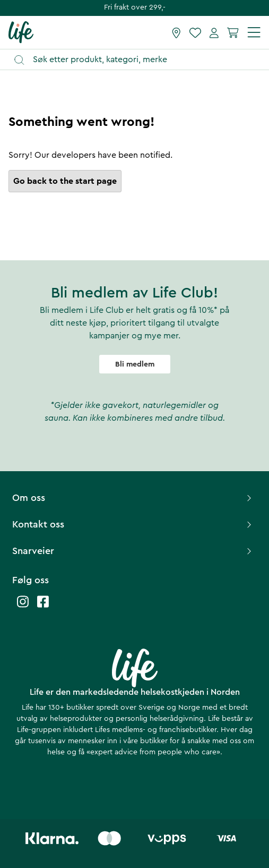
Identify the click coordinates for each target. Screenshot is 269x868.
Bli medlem (135, 364)
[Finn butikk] (176, 32)
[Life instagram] (23, 607)
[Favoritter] (195, 32)
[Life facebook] (43, 607)
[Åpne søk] (140, 60)
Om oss (133, 498)
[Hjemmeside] (21, 32)
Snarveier (133, 551)
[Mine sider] (214, 32)
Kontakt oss (133, 524)
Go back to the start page (65, 181)
